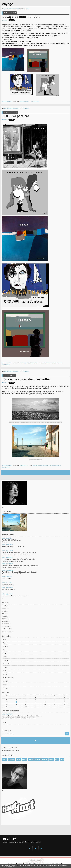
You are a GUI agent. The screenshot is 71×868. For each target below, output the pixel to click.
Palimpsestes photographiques (13, 546)
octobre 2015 (6, 626)
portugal (47, 466)
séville (18, 759)
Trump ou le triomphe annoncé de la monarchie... (20, 553)
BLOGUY (10, 839)
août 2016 (5, 611)
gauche (24, 759)
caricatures (54, 363)
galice (39, 466)
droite (4, 759)
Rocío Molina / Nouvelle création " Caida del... (19, 559)
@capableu (26, 9)
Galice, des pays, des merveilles (26, 379)
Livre (4, 653)
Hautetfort (39, 860)
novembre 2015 (7, 624)
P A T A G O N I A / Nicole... (12, 540)
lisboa (44, 363)
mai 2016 (5, 616)
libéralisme (11, 759)
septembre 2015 (7, 629)
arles (57, 759)
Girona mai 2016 (8, 585)
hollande (37, 759)
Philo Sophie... (7, 664)
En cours (5, 646)
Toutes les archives (8, 632)
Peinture (6, 660)
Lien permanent (7, 102)
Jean (4, 716)
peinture (60, 363)
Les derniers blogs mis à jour (23, 862)
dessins (48, 363)
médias (51, 759)
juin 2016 (5, 614)
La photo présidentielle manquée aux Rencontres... (20, 566)
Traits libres (6, 578)
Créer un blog (33, 860)
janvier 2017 (6, 608)
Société (5, 681)
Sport (5, 684)
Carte (4, 722)
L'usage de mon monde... (21, 17)
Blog (4, 639)
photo (62, 759)
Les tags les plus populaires (48, 862)
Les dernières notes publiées (36, 862)
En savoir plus (11, 867)
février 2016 (6, 619)
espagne (45, 759)
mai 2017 (5, 606)
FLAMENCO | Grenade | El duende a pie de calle (19, 572)
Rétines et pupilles (9, 589)
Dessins (5, 643)
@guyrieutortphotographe (11, 9)
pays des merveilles (56, 466)
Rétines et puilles (8, 677)
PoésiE (5, 671)
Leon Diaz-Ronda (37, 45)
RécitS (5, 674)
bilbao (43, 466)
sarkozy (31, 759)
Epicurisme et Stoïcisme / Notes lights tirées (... (25, 716)
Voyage (5, 688)
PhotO (5, 667)
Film (4, 650)
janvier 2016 (6, 621)
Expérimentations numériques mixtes (16, 596)
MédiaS (5, 657)
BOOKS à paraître (16, 116)
